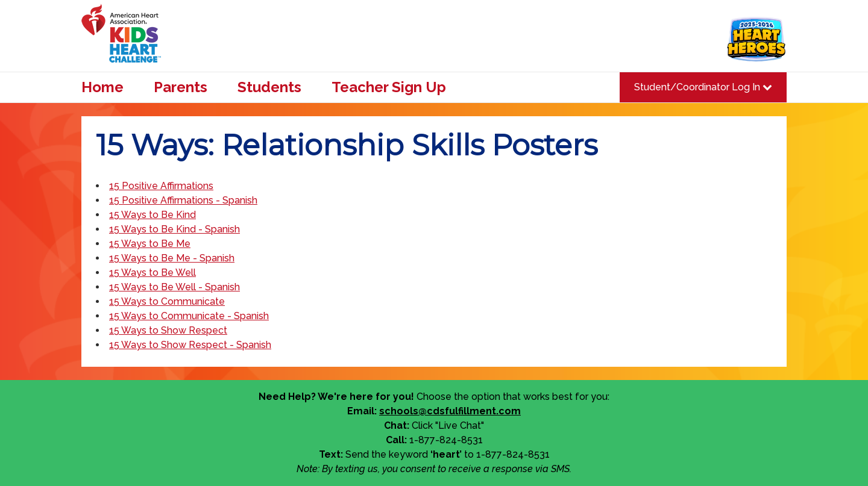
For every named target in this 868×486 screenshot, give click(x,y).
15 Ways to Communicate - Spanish (189, 316)
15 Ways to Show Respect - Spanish (190, 345)
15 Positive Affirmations (161, 186)
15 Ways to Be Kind (153, 215)
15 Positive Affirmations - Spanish (183, 200)
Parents (181, 87)
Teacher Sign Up (389, 87)
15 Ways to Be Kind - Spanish (175, 229)
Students (269, 87)
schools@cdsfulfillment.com (450, 411)
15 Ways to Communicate (167, 301)
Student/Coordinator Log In (703, 87)
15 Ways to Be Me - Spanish (172, 258)
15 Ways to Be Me (150, 244)
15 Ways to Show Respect (168, 330)
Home (102, 87)
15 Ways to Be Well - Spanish (175, 287)
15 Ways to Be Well (153, 273)
